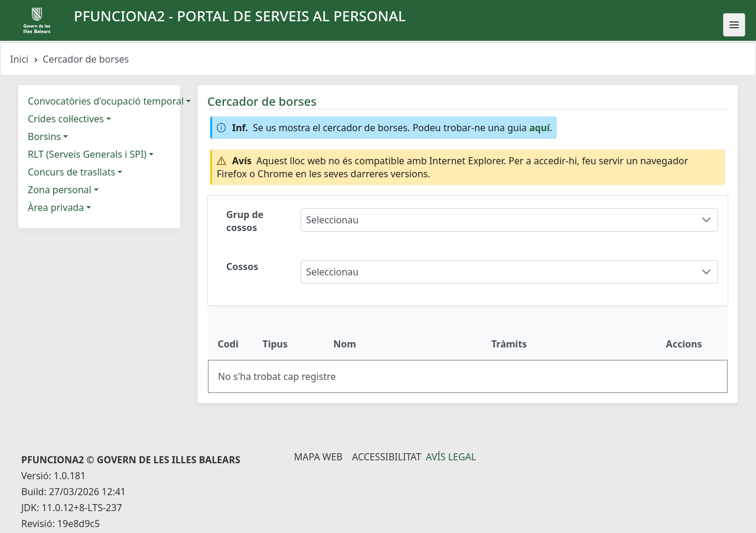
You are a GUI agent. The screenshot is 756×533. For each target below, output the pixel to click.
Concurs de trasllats (71, 172)
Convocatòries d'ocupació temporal (106, 101)
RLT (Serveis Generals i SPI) (87, 154)
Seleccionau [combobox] (332, 220)
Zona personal (60, 190)
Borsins (44, 136)
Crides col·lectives (66, 119)
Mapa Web (318, 457)
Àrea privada (56, 207)
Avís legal (451, 457)
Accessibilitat (387, 457)
